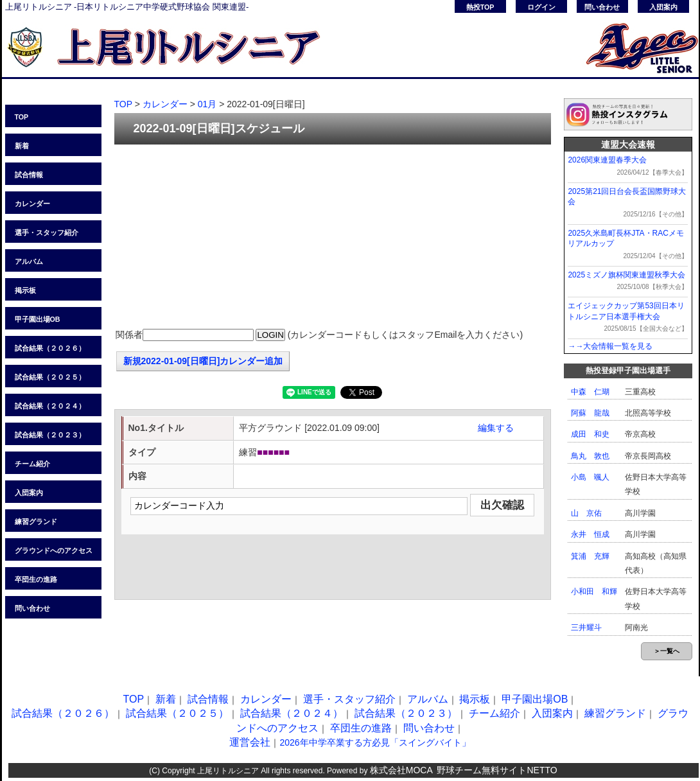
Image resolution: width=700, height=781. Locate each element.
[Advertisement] (333, 238)
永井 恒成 (590, 534)
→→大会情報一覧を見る (610, 346)
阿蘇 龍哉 (590, 413)
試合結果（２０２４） (50, 406)
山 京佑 (586, 513)
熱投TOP (480, 7)
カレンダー (32, 204)
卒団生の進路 (36, 579)
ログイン (541, 7)
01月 (207, 104)
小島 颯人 (590, 477)
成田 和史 (590, 434)
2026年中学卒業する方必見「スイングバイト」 (375, 742)
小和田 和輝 (594, 592)
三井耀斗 (586, 627)
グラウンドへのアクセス (54, 550)
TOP (22, 117)
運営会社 (250, 742)
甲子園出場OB (38, 319)
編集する (496, 428)
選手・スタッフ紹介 (47, 233)
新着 (22, 146)
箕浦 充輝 (590, 556)
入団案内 (663, 7)
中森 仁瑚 (590, 392)
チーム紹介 (32, 464)
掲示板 (25, 290)
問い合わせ (602, 7)
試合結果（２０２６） (50, 348)
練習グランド (36, 522)
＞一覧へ (667, 651)
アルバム (29, 261)
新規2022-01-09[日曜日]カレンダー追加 (203, 361)
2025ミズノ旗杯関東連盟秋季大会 (626, 275)
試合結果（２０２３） (50, 435)
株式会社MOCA (401, 770)
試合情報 (29, 175)
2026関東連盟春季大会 (607, 160)
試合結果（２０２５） (50, 377)
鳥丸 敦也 (590, 456)
